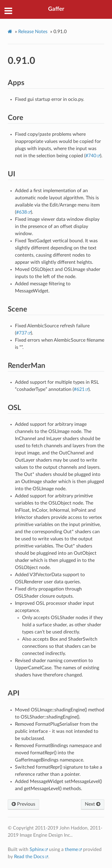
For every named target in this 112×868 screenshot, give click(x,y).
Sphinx (37, 850)
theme (71, 850)
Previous (23, 804)
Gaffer (56, 9)
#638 (22, 212)
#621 (79, 389)
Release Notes (33, 32)
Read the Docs (29, 857)
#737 (22, 333)
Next (93, 804)
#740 (91, 156)
